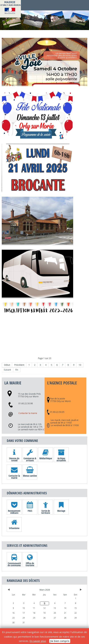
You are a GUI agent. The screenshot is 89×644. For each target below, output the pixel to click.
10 (80, 365)
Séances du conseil (14, 459)
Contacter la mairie (28, 413)
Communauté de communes (14, 564)
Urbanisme (14, 528)
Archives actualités (61, 459)
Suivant (7, 370)
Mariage (61, 511)
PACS (30, 511)
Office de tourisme (30, 564)
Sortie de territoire (46, 512)
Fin (17, 370)
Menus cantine (30, 476)
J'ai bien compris (60, 641)
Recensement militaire (14, 512)
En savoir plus (38, 641)
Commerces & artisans (30, 459)
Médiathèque (46, 458)
